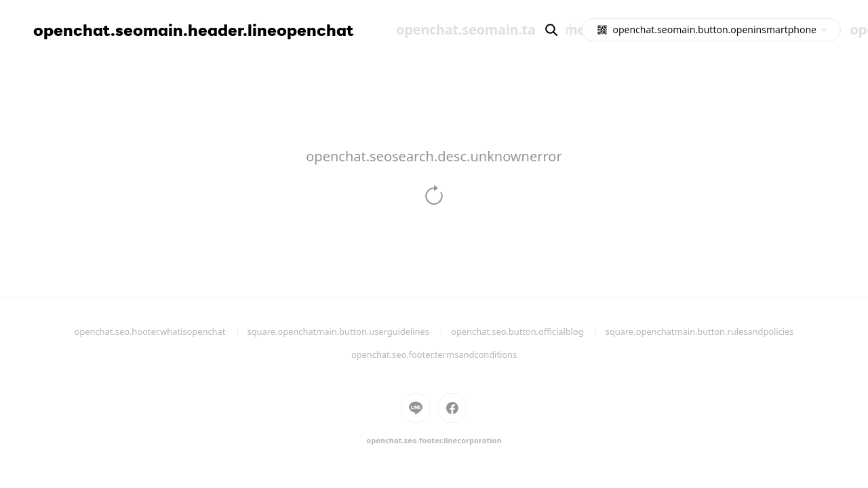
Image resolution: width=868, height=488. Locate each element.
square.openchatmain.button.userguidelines (350, 331)
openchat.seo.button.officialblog (528, 331)
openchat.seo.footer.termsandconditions (434, 354)
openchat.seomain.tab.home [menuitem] (491, 29)
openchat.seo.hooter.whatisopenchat (161, 331)
